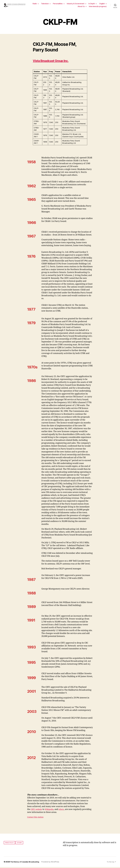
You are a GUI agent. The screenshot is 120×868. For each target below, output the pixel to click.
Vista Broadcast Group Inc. (55, 62)
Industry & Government (85, 4)
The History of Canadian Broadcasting (26, 863)
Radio (45, 4)
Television (55, 4)
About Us (81, 7)
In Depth (102, 4)
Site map (19, 844)
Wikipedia (51, 810)
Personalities (68, 4)
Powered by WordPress (52, 863)
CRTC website (37, 810)
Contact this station (36, 818)
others (64, 810)
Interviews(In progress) (98, 7)
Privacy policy (9, 844)
